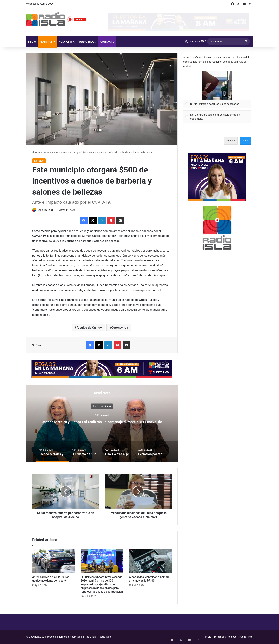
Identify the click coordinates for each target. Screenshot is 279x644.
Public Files (245, 637)
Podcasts (66, 42)
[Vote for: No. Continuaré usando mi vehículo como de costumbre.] (217, 117)
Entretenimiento (102, 406)
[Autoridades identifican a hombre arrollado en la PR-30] (150, 561)
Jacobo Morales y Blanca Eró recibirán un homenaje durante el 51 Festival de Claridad (102, 425)
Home (37, 152)
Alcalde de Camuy (89, 328)
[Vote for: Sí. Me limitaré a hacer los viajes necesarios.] (217, 89)
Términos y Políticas (225, 637)
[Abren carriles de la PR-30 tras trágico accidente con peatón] (53, 561)
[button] (217, 85)
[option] (102, 424)
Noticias (46, 42)
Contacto (107, 42)
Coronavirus (120, 328)
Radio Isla (87, 42)
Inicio (32, 42)
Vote (245, 141)
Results (231, 141)
